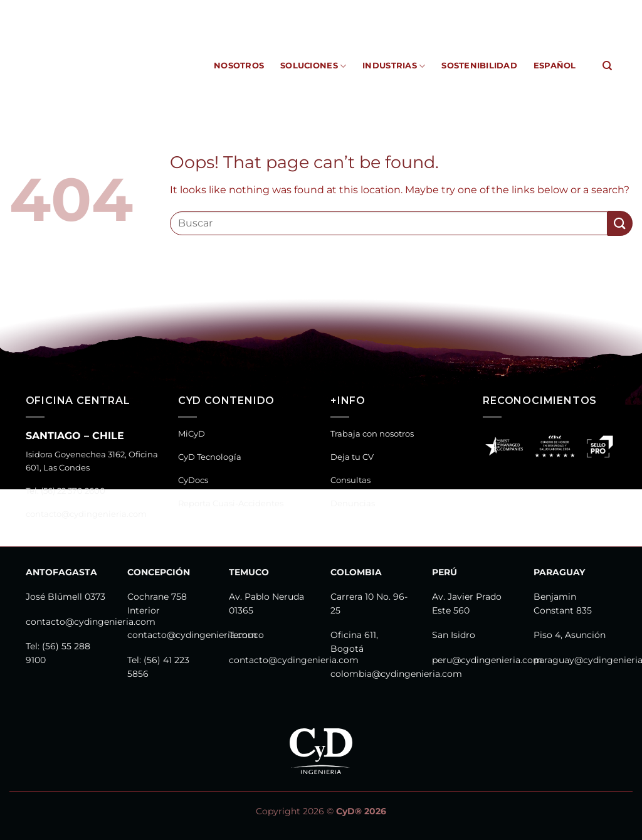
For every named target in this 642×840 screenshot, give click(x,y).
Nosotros (239, 66)
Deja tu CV (352, 457)
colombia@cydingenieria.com (396, 674)
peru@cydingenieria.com (487, 660)
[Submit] (620, 223)
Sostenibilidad (479, 66)
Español (555, 66)
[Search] (607, 66)
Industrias (394, 66)
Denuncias (353, 503)
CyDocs (315, 9)
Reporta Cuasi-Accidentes (397, 9)
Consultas (350, 480)
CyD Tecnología (255, 9)
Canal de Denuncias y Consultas (538, 9)
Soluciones (313, 66)
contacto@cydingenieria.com (86, 514)
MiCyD (198, 9)
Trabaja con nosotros (372, 434)
